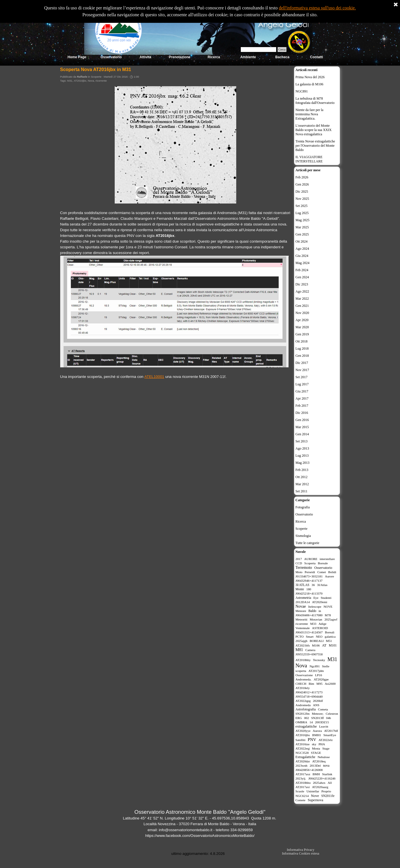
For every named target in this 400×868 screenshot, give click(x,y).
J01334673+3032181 (309, 576)
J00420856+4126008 (309, 770)
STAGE (316, 753)
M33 (313, 624)
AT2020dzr (303, 761)
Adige (322, 624)
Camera (310, 650)
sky (314, 744)
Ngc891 (315, 666)
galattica (330, 637)
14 (311, 722)
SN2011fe (328, 796)
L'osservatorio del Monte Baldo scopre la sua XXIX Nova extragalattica (314, 130)
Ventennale (303, 628)
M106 (316, 645)
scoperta (301, 671)
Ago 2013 (302, 448)
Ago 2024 (302, 249)
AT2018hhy (303, 660)
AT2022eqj (303, 748)
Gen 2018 (302, 356)
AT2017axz (303, 774)
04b (329, 718)
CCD (299, 563)
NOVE (328, 607)
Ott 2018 (302, 341)
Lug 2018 (302, 349)
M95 (319, 684)
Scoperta (310, 563)
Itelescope (315, 607)
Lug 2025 (302, 213)
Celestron (332, 714)
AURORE (311, 559)
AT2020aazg (320, 787)
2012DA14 (303, 602)
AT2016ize (303, 744)
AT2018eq (319, 761)
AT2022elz (326, 740)
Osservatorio (304, 514)
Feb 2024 (302, 270)
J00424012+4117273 (309, 692)
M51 (329, 641)
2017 (299, 559)
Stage (326, 748)
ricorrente (101, 81)
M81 (299, 650)
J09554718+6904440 (309, 696)
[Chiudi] (396, 5)
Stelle (326, 666)
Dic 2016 (302, 413)
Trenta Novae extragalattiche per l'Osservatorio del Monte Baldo (315, 146)
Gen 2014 (302, 434)
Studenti (326, 598)
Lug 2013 (302, 456)
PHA (322, 744)
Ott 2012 (302, 477)
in (320, 611)
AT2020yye (303, 731)
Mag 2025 (303, 220)
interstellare (327, 559)
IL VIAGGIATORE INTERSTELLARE (309, 159)
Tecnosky (319, 660)
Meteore (301, 611)
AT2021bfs (303, 645)
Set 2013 (302, 441)
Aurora (317, 731)
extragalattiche (306, 726)
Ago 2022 (302, 291)
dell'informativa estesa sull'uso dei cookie (317, 8)
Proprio (326, 791)
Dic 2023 (302, 284)
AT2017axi (303, 787)
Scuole (300, 791)
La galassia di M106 (310, 84)
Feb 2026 (302, 177)
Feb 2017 (302, 406)
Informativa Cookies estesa (301, 853)
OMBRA (301, 722)
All (330, 783)
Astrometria (303, 598)
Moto (299, 572)
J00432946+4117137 (309, 581)
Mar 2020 (302, 327)
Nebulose (324, 757)
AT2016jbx (80, 81)
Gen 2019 (302, 334)
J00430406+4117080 (309, 615)
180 (309, 589)
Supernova (316, 800)
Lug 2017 (302, 384)
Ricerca (301, 521)
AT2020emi (320, 602)
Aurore (330, 576)
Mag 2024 (303, 263)
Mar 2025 (302, 227)
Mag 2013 (303, 463)
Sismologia (303, 536)
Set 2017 (302, 377)
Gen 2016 (302, 420)
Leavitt (324, 726)
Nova (91, 81)
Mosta (316, 748)
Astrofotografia (306, 709)
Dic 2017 (302, 363)
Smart (310, 637)
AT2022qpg (303, 701)
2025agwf (331, 619)
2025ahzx (319, 783)
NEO (319, 637)
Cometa (323, 709)
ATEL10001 (154, 377)
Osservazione (304, 675)
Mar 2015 (302, 427)
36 (313, 585)
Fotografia (303, 507)
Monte (300, 589)
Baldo (312, 611)
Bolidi (332, 572)
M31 (70, 81)
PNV (312, 740)
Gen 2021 (302, 306)
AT (324, 645)
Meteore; (318, 714)
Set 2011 (302, 491)
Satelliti (301, 740)
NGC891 (302, 91)
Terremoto (304, 568)
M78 (328, 615)
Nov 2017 (302, 370)
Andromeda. (304, 679)
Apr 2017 (302, 398)
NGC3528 (302, 753)
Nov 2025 (302, 199)
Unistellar (313, 791)
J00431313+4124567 (309, 632)
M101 (333, 645)
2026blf (318, 701)
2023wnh (302, 766)
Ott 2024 (302, 241)
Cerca (282, 50)
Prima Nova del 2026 (310, 77)
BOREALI (317, 641)
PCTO (300, 637)
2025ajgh (302, 641)
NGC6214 (302, 796)
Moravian (316, 619)
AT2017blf (331, 731)
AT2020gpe (321, 679)
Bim (311, 684)
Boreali (330, 632)
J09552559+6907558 (309, 654)
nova (326, 766)
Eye (316, 598)
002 (307, 718)
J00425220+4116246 (322, 778)
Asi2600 (330, 684)
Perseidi (310, 572)
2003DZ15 (322, 722)
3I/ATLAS (303, 585)
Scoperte (302, 529)
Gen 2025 (302, 234)
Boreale (323, 563)
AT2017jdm (316, 671)
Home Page (77, 57)
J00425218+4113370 (309, 593)
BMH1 (317, 735)
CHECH (301, 684)
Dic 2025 (302, 192)
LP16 (318, 675)
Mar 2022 (302, 299)
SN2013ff (318, 718)
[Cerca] (258, 50)
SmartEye (330, 735)
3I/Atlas (322, 585)
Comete (301, 800)
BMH (316, 774)
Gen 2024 (302, 277)
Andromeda (303, 705)
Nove (315, 796)
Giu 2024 (302, 256)
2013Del (315, 766)
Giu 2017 (302, 391)
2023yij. (301, 778)
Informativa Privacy (300, 850)
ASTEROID (320, 628)
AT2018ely (303, 688)
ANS (316, 705)
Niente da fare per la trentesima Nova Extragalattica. (310, 114)
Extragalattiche (306, 757)
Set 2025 (302, 206)
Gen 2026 (302, 184)
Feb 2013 (302, 470)
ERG (299, 718)
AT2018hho (303, 783)
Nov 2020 (302, 313)
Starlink (327, 774)
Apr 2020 (302, 320)
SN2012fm (303, 714)
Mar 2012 (302, 484)
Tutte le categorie (308, 543)
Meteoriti (302, 619)
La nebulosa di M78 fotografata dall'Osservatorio (315, 101)
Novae (301, 606)
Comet (322, 572)
